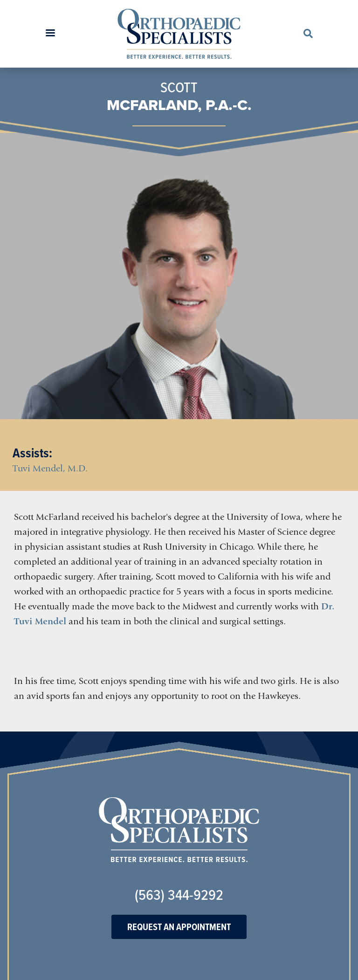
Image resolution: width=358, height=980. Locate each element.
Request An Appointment (179, 927)
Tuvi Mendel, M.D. (50, 468)
